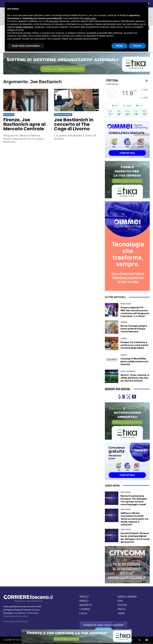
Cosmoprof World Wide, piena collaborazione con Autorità (134, 361)
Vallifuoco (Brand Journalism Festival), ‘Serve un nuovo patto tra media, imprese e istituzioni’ (134, 519)
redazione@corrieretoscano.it (16, 616)
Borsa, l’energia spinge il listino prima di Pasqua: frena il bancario (134, 328)
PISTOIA (122, 605)
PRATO (122, 609)
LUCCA (83, 613)
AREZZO (84, 597)
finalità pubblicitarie (25, 27)
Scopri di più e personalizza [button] (26, 46)
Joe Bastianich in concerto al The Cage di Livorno (74, 124)
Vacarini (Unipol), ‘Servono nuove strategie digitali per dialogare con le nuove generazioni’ (135, 537)
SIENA (121, 613)
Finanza (124, 322)
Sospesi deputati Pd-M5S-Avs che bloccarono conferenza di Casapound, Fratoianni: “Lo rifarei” (135, 312)
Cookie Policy (9, 622)
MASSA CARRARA (127, 597)
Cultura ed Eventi (63, 114)
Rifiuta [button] (120, 46)
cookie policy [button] (90, 18)
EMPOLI (84, 601)
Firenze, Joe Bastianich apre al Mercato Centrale (24, 124)
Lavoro (124, 339)
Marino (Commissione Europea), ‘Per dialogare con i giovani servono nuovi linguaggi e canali (134, 500)
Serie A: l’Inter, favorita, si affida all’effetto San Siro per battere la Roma (135, 378)
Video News (126, 492)
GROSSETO (86, 605)
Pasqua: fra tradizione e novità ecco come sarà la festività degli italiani (134, 345)
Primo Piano (126, 304)
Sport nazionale (128, 371)
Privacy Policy (22, 622)
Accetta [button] (137, 46)
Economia (9, 114)
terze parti (53, 21)
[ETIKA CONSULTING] (76, 642)
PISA (120, 601)
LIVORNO (85, 609)
